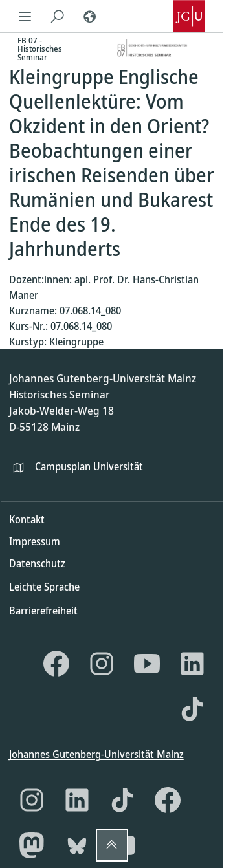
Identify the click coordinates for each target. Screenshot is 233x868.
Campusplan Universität (89, 466)
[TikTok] (192, 709)
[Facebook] (56, 664)
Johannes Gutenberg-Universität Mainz (96, 754)
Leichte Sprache (44, 587)
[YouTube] (147, 664)
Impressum (35, 541)
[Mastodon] (32, 845)
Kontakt (27, 519)
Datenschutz (37, 563)
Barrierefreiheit (43, 611)
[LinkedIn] (192, 664)
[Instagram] (102, 664)
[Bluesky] (77, 845)
